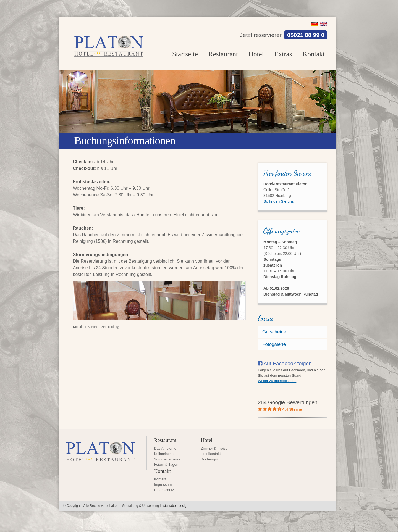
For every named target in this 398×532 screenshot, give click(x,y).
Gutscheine (274, 332)
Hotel (256, 54)
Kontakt (314, 54)
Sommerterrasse (167, 459)
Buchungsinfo (212, 459)
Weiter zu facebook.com (277, 381)
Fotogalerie (274, 344)
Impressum (163, 485)
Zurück (93, 327)
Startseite (185, 54)
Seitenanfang (110, 327)
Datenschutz (164, 490)
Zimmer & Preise (214, 448)
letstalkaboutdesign (174, 506)
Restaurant (223, 54)
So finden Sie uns (279, 201)
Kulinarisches (165, 454)
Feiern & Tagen (166, 464)
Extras (283, 54)
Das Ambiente (165, 448)
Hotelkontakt (211, 454)
